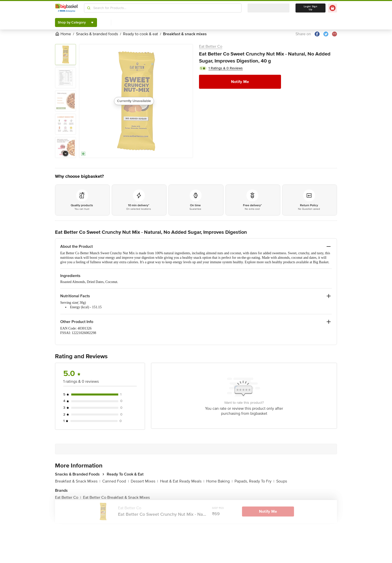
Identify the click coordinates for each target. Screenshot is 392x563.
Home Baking (219, 481)
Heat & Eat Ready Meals (182, 481)
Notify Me (240, 82)
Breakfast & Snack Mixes (78, 481)
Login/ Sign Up (310, 8)
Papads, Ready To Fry (254, 481)
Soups (282, 481)
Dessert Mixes (144, 481)
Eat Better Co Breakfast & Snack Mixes (116, 497)
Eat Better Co (211, 46)
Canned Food (115, 481)
